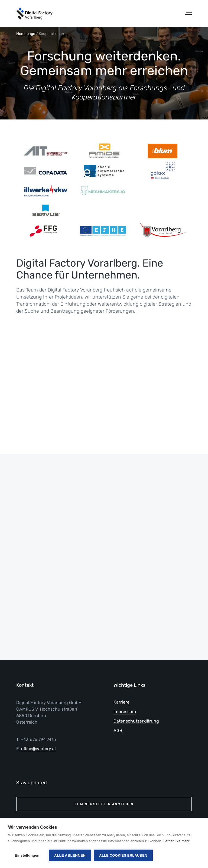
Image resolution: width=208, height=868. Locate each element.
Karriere (121, 702)
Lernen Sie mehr (177, 841)
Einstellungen (27, 855)
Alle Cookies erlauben (123, 855)
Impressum (125, 712)
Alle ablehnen (70, 855)
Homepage (26, 34)
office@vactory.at (39, 749)
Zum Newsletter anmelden (104, 804)
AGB (118, 731)
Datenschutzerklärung (136, 721)
